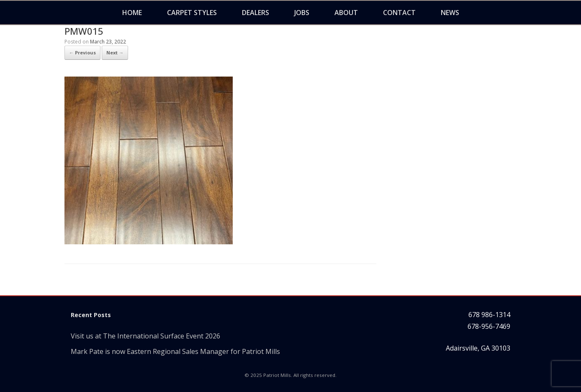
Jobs (302, 13)
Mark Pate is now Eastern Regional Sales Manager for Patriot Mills (175, 351)
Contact (399, 13)
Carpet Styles (192, 13)
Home (132, 13)
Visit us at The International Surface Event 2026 (145, 336)
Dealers (256, 13)
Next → (115, 53)
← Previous (82, 53)
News (450, 13)
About (346, 13)
